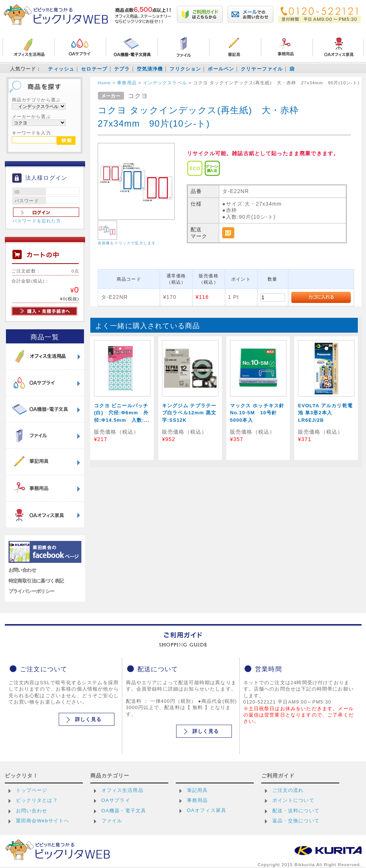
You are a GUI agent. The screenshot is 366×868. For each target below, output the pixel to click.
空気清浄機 (150, 69)
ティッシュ (61, 69)
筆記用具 (197, 790)
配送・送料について (296, 811)
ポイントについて (293, 800)
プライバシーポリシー (32, 591)
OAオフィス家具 (207, 810)
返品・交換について (296, 821)
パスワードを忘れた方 (37, 221)
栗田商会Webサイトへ (43, 821)
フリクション (185, 69)
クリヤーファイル (262, 69)
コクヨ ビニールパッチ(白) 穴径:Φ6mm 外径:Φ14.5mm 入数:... (122, 413)
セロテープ (94, 69)
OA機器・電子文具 (124, 811)
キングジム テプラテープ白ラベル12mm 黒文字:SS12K (189, 413)
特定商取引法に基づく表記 (36, 581)
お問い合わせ (22, 570)
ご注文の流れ (288, 790)
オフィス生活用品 (122, 790)
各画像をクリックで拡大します (127, 243)
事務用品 (197, 800)
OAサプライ (116, 800)
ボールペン (221, 69)
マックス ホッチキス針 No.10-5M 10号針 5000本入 (260, 413)
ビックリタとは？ (37, 800)
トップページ (32, 790)
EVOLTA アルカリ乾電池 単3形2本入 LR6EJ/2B (325, 413)
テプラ (122, 69)
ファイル (112, 821)
